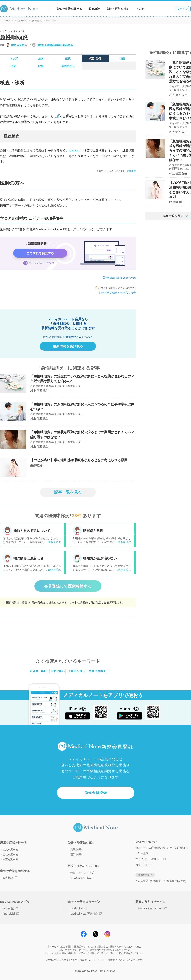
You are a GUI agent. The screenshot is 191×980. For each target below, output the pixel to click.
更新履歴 (131, 171)
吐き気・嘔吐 (38, 671)
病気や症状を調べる (69, 9)
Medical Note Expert (152, 908)
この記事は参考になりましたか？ (115, 288)
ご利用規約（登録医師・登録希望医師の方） (162, 881)
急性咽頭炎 (36, 20)
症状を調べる (10, 854)
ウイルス (75, 150)
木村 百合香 (18, 45)
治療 (122, 58)
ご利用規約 (142, 853)
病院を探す (77, 849)
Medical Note (78, 908)
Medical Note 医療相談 (86, 914)
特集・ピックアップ (82, 873)
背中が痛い (58, 671)
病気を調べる (21, 20)
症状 (68, 58)
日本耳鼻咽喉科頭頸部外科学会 (55, 45)
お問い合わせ (145, 865)
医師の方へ (68, 66)
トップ (7, 20)
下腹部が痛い (77, 671)
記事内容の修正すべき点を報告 (118, 293)
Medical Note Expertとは (121, 278)
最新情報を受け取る (68, 346)
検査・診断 (95, 58)
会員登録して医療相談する (68, 586)
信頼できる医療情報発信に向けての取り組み (162, 848)
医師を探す (77, 854)
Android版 (11, 914)
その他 (140, 9)
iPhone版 (10, 908)
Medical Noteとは (146, 842)
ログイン (182, 9)
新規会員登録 (96, 793)
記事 (41, 66)
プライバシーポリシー (151, 859)
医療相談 (94, 9)
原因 (41, 58)
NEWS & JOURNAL (81, 878)
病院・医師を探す (118, 9)
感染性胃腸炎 (97, 671)
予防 (14, 66)
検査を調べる (10, 859)
